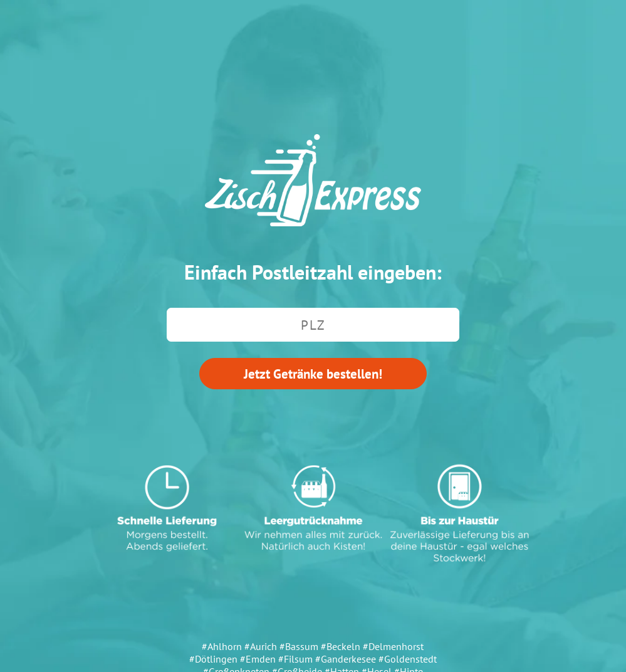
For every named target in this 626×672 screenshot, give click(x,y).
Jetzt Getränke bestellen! (313, 374)
